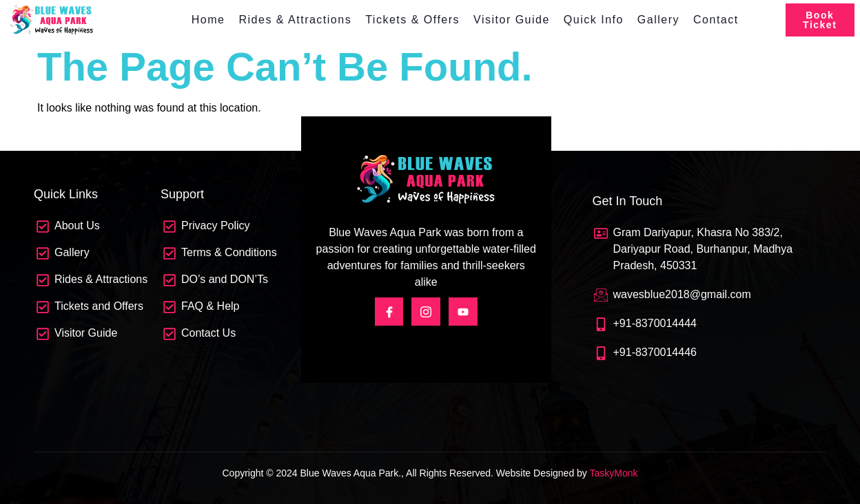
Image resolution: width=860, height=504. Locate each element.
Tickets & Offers (412, 20)
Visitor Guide (512, 20)
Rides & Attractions (295, 20)
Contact (716, 20)
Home (208, 20)
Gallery (658, 20)
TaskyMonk (613, 473)
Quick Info (594, 20)
